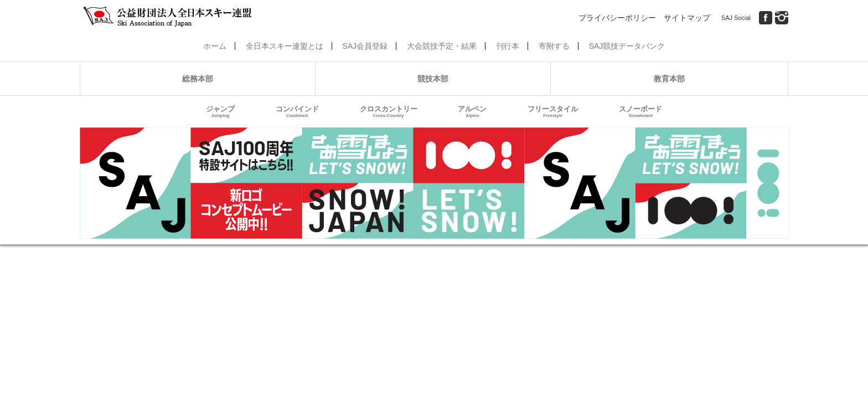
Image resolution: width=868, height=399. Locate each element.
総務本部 (198, 79)
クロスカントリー (389, 112)
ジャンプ (220, 112)
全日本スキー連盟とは (285, 46)
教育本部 (669, 79)
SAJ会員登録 (365, 46)
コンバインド (297, 112)
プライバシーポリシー (617, 18)
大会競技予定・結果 (442, 46)
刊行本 (508, 46)
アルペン (472, 112)
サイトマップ (687, 18)
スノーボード (640, 112)
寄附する (554, 46)
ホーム (215, 46)
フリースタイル (553, 112)
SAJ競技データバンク (627, 46)
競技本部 (433, 79)
